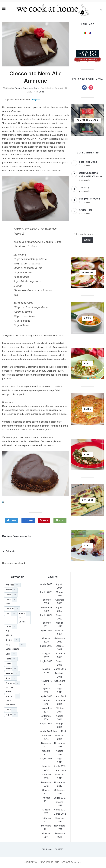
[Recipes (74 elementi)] (12, 673)
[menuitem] (36, 99)
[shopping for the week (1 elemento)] (12, 687)
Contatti (59, 849)
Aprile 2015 (46, 696)
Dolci (41, 92)
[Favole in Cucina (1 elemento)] (24, 618)
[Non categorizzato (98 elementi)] (15, 647)
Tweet (13, 520)
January (84, 188)
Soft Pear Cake (88, 162)
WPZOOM (78, 862)
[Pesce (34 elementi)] (11, 669)
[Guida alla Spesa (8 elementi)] (11, 631)
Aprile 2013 (60, 766)
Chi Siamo (47, 849)
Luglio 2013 (46, 759)
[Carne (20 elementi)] (11, 595)
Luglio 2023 (46, 592)
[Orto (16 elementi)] (11, 654)
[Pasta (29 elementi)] (11, 659)
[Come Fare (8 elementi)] (11, 602)
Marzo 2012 (60, 814)
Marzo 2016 (60, 669)
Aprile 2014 (46, 731)
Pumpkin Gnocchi (90, 199)
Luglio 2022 (46, 615)
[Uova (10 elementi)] (11, 710)
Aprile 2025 (46, 584)
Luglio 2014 (46, 724)
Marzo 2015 (60, 696)
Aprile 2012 (60, 810)
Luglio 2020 (46, 646)
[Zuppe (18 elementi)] (11, 715)
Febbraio (10, 551)
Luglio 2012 (60, 798)
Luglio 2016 (46, 661)
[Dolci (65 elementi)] (11, 614)
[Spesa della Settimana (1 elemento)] (12, 701)
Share (30, 520)
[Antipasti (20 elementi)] (12, 585)
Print (62, 520)
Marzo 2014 (60, 731)
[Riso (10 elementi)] (11, 678)
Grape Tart (85, 210)
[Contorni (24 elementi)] (12, 609)
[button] (4, 10)
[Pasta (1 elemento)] (11, 664)
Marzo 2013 (60, 770)
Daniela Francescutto (26, 88)
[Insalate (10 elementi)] (12, 640)
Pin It (46, 520)
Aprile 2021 (46, 631)
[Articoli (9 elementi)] (11, 590)
